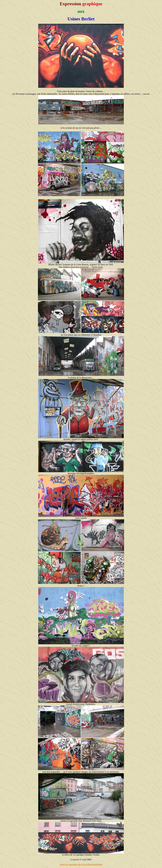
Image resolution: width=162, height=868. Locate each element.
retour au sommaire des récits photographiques (81, 864)
